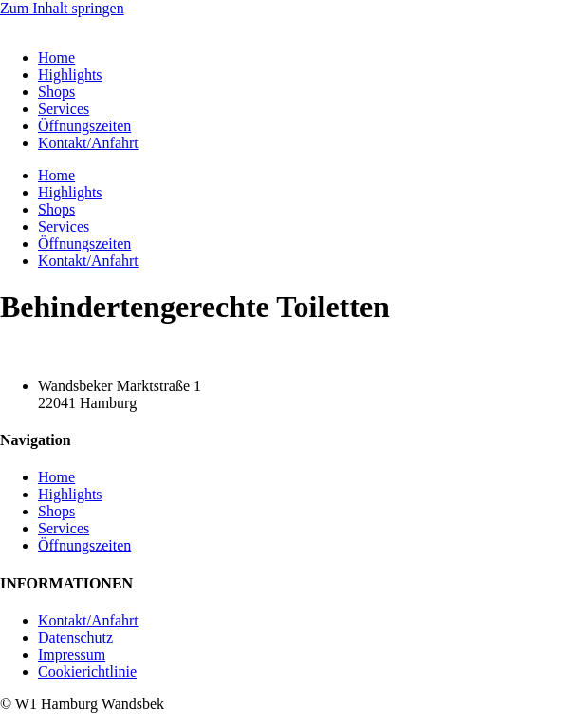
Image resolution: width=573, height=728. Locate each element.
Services (64, 109)
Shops (56, 92)
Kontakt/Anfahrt (88, 143)
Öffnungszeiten (84, 126)
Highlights (70, 75)
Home (56, 57)
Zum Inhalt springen (62, 8)
